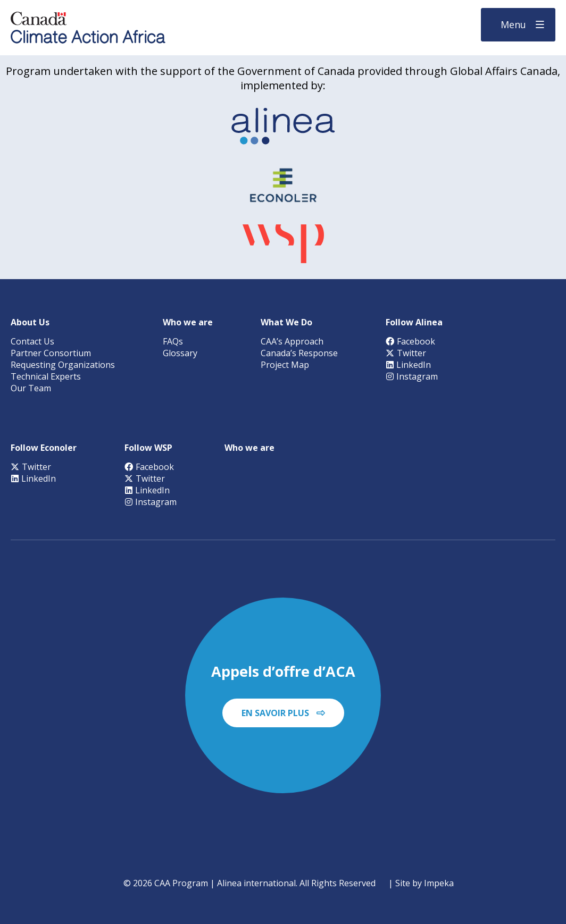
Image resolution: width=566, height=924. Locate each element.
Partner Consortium (51, 353)
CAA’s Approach (292, 341)
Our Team (31, 388)
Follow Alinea (414, 322)
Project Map (285, 365)
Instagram (412, 376)
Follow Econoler (44, 448)
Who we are (188, 322)
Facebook (410, 341)
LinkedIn (408, 365)
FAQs (173, 341)
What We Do (286, 322)
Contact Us (32, 341)
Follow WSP (148, 448)
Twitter (406, 353)
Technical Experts (46, 376)
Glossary (180, 353)
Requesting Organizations (63, 365)
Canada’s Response (299, 353)
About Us (30, 322)
